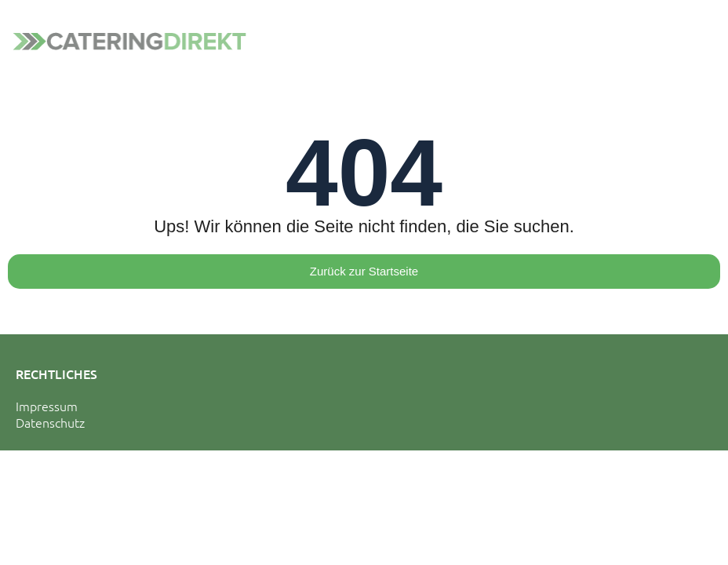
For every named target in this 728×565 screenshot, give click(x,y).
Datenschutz (50, 422)
